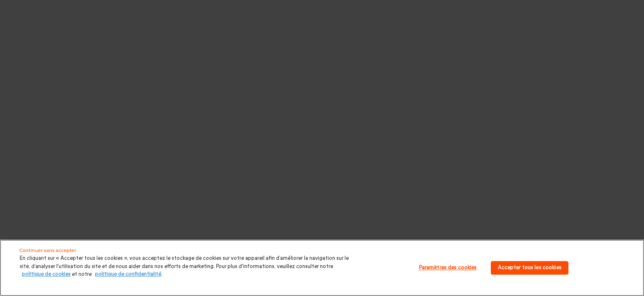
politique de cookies (46, 274)
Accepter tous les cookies (530, 268)
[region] (322, 268)
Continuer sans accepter (48, 250)
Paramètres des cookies (448, 268)
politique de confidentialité (128, 274)
